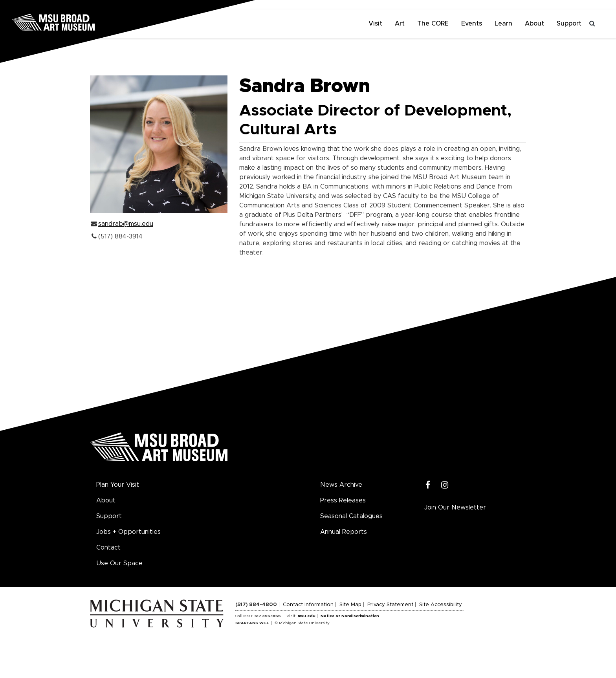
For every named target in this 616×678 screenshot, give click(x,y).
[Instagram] (445, 485)
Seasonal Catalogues (351, 516)
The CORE (433, 24)
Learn (503, 24)
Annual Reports (344, 532)
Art (400, 24)
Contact (108, 548)
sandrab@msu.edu (126, 224)
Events (472, 24)
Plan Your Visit (118, 485)
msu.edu (307, 616)
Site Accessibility (441, 605)
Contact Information (308, 605)
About (534, 24)
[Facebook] (428, 485)
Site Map (350, 605)
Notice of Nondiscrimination (350, 616)
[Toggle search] (592, 24)
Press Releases (343, 500)
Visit (375, 24)
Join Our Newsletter (455, 508)
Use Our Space (119, 563)
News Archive (341, 485)
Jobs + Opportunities (128, 532)
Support (569, 24)
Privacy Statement (390, 605)
